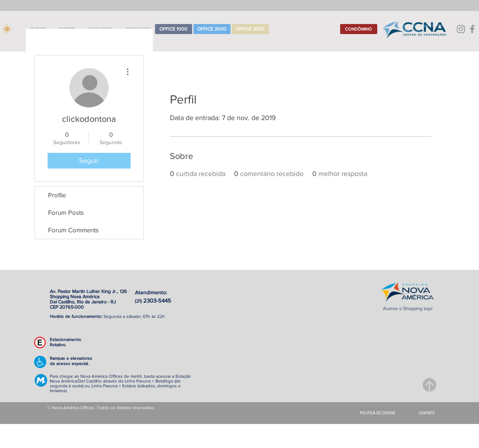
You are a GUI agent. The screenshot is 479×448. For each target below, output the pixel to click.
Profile (57, 195)
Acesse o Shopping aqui (408, 308)
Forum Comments (73, 230)
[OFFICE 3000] (250, 29)
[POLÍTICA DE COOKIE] (377, 413)
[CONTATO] (427, 413)
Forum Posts (66, 212)
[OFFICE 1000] (174, 29)
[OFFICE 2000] (212, 29)
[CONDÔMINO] (359, 29)
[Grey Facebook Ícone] (472, 29)
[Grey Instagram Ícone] (461, 29)
